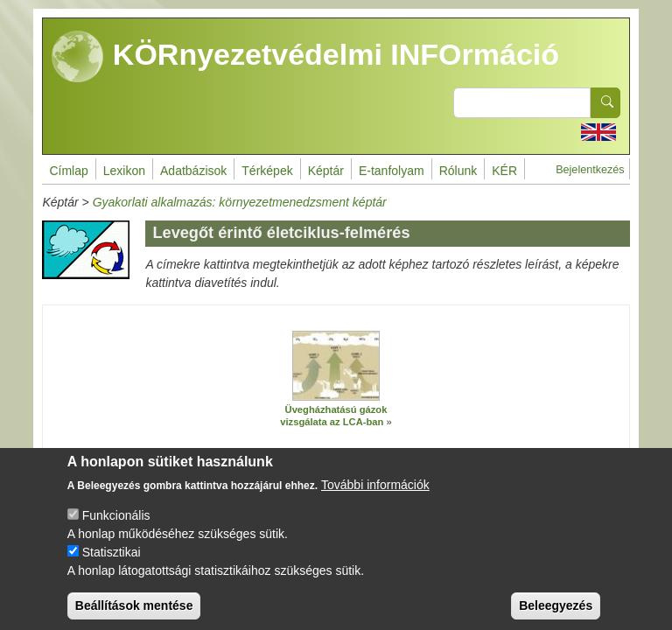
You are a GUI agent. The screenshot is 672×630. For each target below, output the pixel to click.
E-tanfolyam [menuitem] (392, 171)
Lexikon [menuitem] (124, 171)
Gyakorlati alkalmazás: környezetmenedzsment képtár (240, 202)
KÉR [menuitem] (504, 171)
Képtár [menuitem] (326, 171)
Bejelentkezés (590, 170)
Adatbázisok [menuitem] (193, 171)
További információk (375, 500)
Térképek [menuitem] (267, 171)
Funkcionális (116, 530)
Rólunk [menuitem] (458, 171)
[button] (336, 366)
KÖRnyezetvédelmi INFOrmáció (305, 57)
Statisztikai (112, 567)
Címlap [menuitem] (68, 171)
